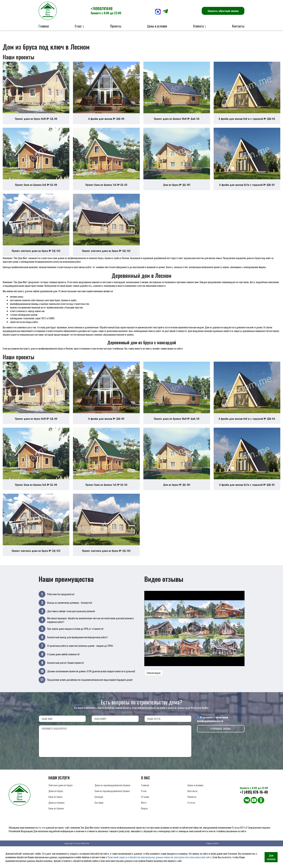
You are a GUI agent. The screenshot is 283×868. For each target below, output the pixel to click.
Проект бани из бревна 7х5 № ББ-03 (106, 190)
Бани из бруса (55, 813)
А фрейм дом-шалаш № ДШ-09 (106, 121)
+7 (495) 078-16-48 (254, 808)
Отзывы (145, 813)
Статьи (191, 818)
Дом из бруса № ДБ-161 (177, 190)
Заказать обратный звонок (223, 11)
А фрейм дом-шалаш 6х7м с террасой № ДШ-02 (247, 190)
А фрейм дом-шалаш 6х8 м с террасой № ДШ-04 (247, 121)
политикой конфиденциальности (213, 735)
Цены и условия (157, 26)
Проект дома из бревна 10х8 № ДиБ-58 (177, 121)
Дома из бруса (56, 807)
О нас (144, 807)
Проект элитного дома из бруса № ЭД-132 (106, 259)
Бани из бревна (56, 824)
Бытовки (99, 818)
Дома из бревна (56, 818)
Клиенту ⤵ (200, 26)
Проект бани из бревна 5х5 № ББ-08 (36, 190)
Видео (144, 824)
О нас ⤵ (79, 26)
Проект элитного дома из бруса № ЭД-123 (36, 259)
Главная (44, 26)
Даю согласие (271, 857)
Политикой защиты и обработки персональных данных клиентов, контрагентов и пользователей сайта (159, 857)
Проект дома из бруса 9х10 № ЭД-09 (36, 121)
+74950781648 (106, 10)
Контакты (238, 26)
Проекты (116, 26)
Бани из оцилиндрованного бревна (112, 807)
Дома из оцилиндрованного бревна (112, 801)
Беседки (99, 813)
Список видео (154, 689)
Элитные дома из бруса (60, 801)
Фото (144, 818)
